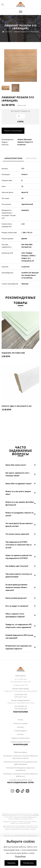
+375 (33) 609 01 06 (20, 706)
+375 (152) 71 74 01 (20, 697)
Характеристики (13, 158)
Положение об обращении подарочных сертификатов (20, 769)
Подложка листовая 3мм (13, 353)
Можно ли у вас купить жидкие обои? (18, 493)
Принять (11, 863)
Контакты (20, 734)
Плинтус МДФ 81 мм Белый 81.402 (17, 406)
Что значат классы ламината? (17, 534)
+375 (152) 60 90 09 (20, 709)
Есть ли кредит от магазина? (17, 606)
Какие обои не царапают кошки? (18, 484)
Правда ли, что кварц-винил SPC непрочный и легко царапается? (19, 626)
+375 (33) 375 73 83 (20, 695)
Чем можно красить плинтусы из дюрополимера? (19, 575)
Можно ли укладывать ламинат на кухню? (19, 514)
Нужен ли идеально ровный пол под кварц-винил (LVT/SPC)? (19, 557)
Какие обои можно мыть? (16, 465)
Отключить (28, 863)
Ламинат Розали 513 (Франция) (26, 32)
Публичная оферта (20, 752)
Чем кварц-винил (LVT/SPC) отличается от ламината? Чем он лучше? (19, 545)
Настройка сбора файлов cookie (20, 780)
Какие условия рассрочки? (16, 598)
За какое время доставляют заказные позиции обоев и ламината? (16, 587)
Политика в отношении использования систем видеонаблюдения (20, 763)
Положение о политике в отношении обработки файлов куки (21, 775)
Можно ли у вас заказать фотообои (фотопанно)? (20, 503)
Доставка (21, 727)
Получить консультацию (13, 131)
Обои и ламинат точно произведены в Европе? (15, 615)
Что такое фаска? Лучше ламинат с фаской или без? (19, 525)
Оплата (20, 720)
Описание (31, 158)
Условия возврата (20, 731)
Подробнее (20, 856)
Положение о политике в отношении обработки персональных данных (21, 757)
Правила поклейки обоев (20, 738)
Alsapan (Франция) (24, 139)
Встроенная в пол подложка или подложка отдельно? (19, 647)
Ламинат (9, 32)
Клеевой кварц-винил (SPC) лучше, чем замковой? (19, 637)
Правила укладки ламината (20, 742)
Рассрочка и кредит (21, 723)
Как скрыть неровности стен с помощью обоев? (17, 474)
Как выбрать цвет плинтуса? (17, 566)
